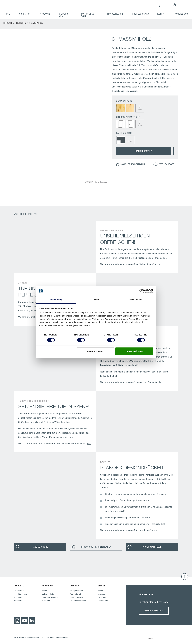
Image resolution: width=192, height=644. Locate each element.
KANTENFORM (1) (124, 133)
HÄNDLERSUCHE (115, 14)
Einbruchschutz (48, 594)
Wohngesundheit (76, 591)
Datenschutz (103, 598)
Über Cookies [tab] (136, 300)
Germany (147, 639)
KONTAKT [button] (162, 14)
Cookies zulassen (134, 351)
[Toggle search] (158, 5)
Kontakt (101, 591)
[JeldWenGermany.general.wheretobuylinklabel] (174, 5)
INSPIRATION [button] (25, 14)
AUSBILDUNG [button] (181, 14)
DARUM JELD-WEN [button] (88, 15)
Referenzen (18, 601)
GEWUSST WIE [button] (64, 15)
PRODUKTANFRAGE (164, 165)
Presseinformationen (78, 601)
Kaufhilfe (45, 591)
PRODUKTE (8, 23)
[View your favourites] (166, 5)
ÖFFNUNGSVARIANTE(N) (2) (128, 117)
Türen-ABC (46, 601)
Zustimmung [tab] (56, 300)
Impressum (102, 594)
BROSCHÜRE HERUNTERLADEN (130, 165)
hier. (159, 265)
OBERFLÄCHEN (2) (124, 101)
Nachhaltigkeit (75, 594)
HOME (7, 14)
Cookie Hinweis (104, 601)
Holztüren (21, 23)
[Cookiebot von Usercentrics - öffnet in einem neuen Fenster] (141, 291)
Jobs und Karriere (77, 598)
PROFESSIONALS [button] (140, 14)
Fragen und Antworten (50, 598)
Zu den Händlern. (154, 611)
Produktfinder (19, 591)
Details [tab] (96, 300)
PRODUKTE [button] (45, 14)
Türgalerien (18, 598)
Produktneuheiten (21, 594)
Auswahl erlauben (96, 351)
